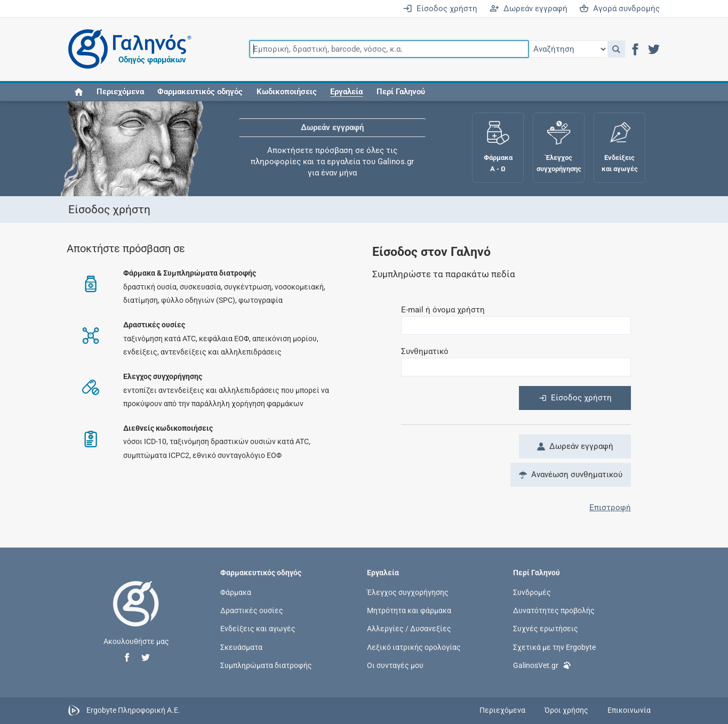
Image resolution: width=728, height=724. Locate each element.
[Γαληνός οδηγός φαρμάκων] (127, 49)
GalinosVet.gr (542, 665)
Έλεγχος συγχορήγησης (408, 592)
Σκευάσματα (241, 647)
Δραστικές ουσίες (252, 610)
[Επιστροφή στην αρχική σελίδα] (136, 615)
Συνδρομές (532, 592)
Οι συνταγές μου (395, 665)
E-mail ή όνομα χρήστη (443, 310)
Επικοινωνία (629, 710)
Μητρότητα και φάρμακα (409, 610)
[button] (616, 49)
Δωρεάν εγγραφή (529, 9)
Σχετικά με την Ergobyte (554, 647)
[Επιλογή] (568, 49)
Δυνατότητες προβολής (554, 610)
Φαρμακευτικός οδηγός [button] (200, 92)
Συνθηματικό (425, 351)
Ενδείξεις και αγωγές (258, 629)
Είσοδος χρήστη (440, 9)
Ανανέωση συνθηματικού (571, 474)
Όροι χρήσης (566, 710)
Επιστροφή (610, 508)
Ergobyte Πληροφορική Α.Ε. (133, 710)
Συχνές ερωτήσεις (546, 629)
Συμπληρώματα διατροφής (266, 665)
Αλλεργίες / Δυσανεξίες (409, 629)
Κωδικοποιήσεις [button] (287, 92)
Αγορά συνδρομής (619, 9)
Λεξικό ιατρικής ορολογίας (414, 647)
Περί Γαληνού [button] (401, 92)
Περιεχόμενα (120, 92)
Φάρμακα (236, 592)
